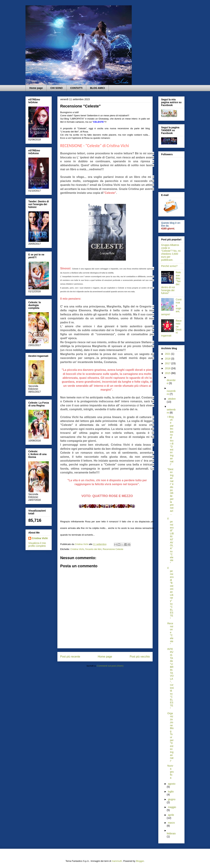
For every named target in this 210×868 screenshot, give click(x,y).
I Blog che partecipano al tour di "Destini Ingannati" (171, 441)
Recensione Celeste (113, 549)
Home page (36, 88)
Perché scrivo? (169, 266)
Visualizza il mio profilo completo (37, 544)
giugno (172, 799)
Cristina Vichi (77, 549)
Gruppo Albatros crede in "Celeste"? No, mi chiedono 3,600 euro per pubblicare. (171, 252)
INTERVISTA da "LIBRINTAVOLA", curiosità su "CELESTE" (171, 679)
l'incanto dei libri (93, 549)
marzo (171, 823)
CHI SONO (56, 88)
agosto (172, 784)
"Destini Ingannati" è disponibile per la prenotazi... (170, 492)
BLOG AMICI (97, 88)
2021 (168, 354)
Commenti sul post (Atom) (110, 666)
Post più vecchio (140, 657)
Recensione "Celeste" (170, 634)
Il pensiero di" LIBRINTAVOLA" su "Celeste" (171, 541)
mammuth (117, 861)
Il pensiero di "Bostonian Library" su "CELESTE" (170, 593)
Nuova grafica (170, 772)
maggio (172, 807)
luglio (171, 792)
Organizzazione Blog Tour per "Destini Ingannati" (170, 737)
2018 (168, 359)
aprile (171, 815)
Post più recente (70, 657)
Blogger (140, 861)
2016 (168, 368)
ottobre (172, 399)
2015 (168, 373)
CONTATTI (76, 88)
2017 (168, 363)
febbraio (171, 833)
